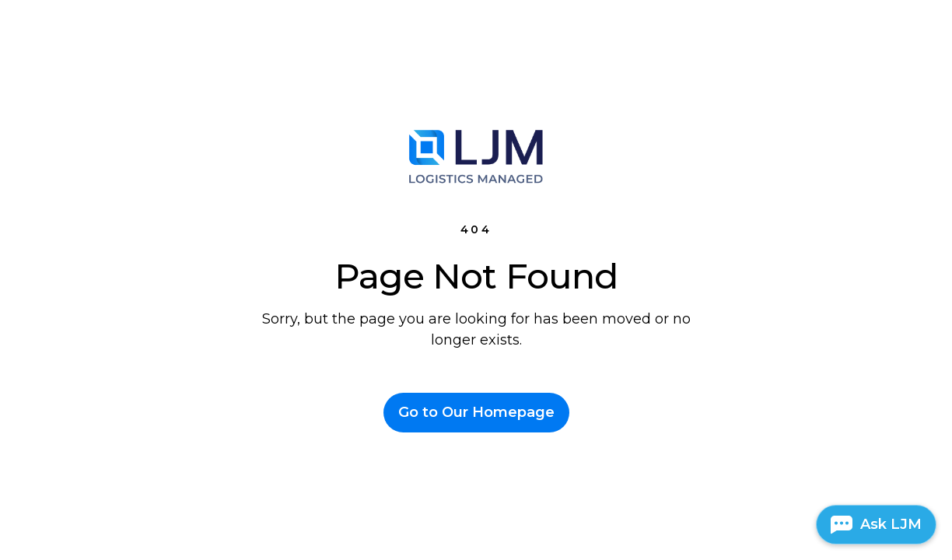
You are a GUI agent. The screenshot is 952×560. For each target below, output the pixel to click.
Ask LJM (891, 524)
